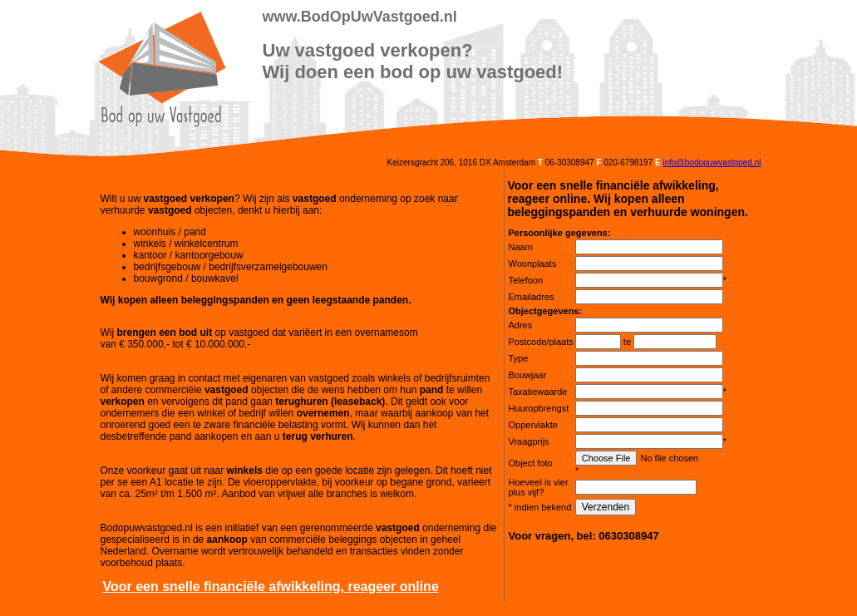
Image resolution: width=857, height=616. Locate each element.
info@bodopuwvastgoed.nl (712, 163)
